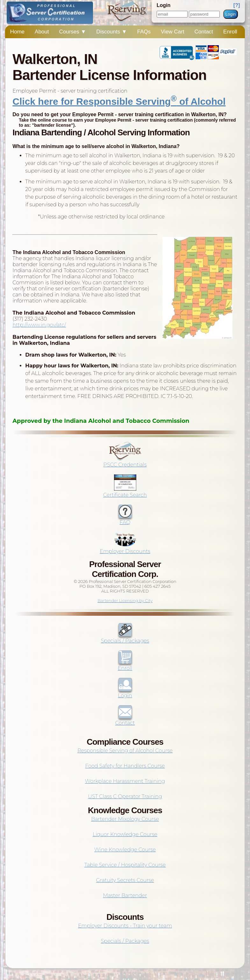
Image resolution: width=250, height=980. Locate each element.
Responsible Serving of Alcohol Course (125, 751)
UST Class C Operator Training (125, 796)
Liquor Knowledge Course (125, 834)
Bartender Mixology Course (125, 819)
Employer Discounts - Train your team (125, 926)
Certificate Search (125, 492)
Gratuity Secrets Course (125, 880)
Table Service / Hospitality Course (125, 865)
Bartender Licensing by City (125, 601)
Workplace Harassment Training (125, 781)
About (42, 32)
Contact (204, 32)
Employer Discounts (125, 548)
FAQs (144, 32)
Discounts (111, 32)
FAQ (125, 519)
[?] (237, 5)
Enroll (230, 32)
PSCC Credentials (125, 462)
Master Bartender (125, 895)
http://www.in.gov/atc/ (39, 325)
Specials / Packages (125, 638)
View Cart (172, 32)
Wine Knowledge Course (125, 850)
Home (17, 32)
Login (231, 14)
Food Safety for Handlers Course (125, 766)
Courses (73, 32)
